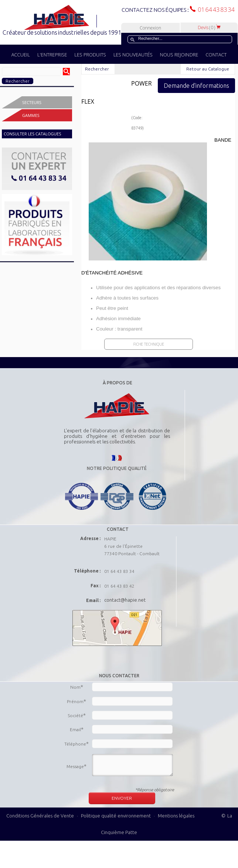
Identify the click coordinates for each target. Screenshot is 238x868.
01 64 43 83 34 (215, 10)
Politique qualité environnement (116, 816)
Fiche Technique (149, 344)
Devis (209, 27)
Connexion (150, 28)
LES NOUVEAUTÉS (133, 55)
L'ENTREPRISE (52, 55)
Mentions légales (176, 816)
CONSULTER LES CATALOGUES (32, 134)
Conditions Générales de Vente (40, 816)
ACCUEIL (21, 55)
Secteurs (32, 102)
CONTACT (216, 55)
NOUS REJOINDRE (179, 55)
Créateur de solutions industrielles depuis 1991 (63, 32)
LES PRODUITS (90, 55)
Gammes (31, 115)
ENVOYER (122, 798)
